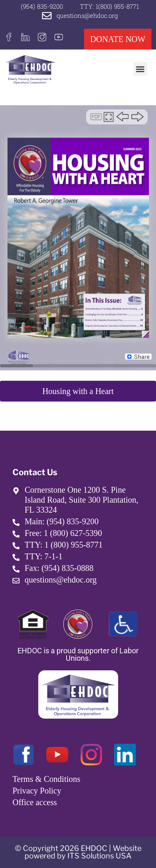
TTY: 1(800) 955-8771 (109, 6)
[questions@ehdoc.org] (47, 16)
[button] (140, 69)
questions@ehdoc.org (87, 15)
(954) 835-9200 (42, 6)
